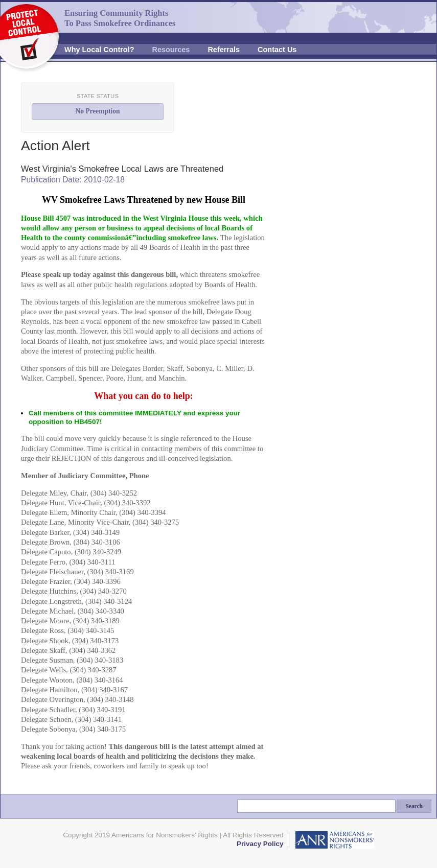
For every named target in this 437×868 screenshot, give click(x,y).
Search (414, 806)
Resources (171, 50)
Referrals (224, 50)
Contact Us (277, 50)
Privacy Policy (260, 844)
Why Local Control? (99, 50)
